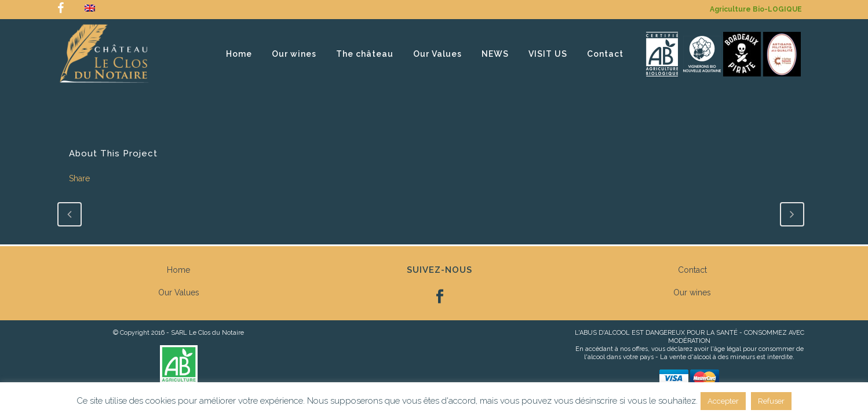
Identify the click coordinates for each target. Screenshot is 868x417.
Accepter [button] (723, 401)
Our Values (179, 292)
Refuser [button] (771, 401)
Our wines (692, 292)
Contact (692, 270)
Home (178, 270)
